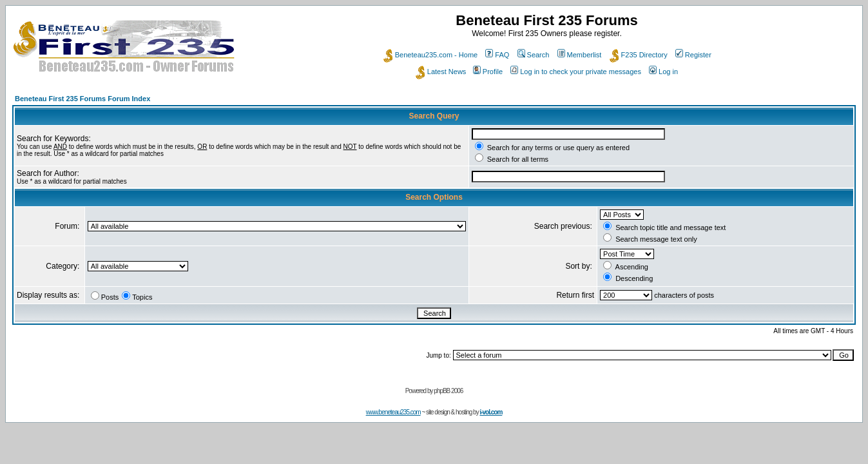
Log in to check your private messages (576, 72)
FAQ (497, 55)
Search (534, 55)
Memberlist (580, 55)
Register (693, 55)
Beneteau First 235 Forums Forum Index (82, 99)
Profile (488, 72)
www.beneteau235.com (393, 412)
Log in (663, 72)
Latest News (441, 72)
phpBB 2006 (448, 391)
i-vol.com (491, 412)
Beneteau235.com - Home (430, 55)
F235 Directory (639, 55)
